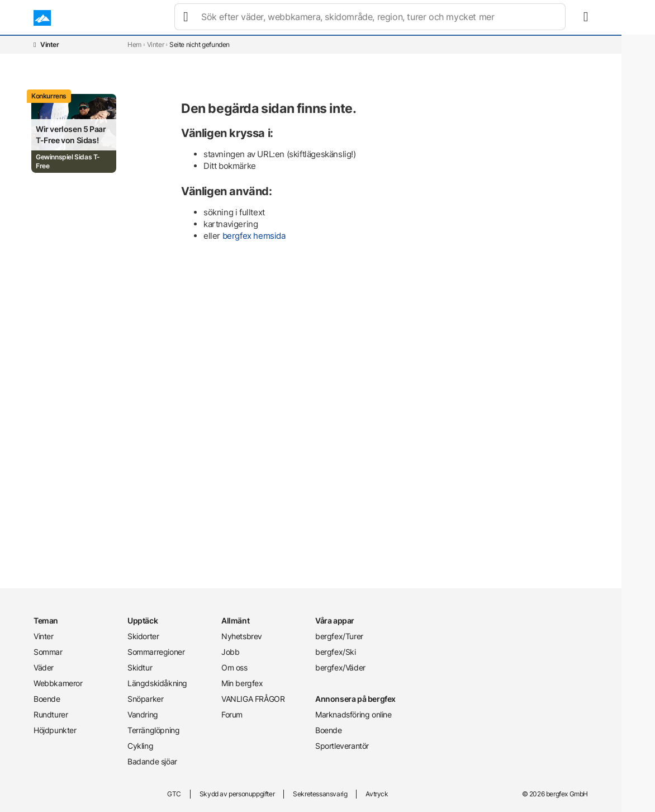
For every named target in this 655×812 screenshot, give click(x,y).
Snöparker (145, 699)
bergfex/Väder (340, 667)
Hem (134, 44)
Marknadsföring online (353, 714)
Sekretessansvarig (320, 794)
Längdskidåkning (157, 683)
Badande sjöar (152, 761)
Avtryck (377, 794)
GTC (174, 794)
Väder (269, 18)
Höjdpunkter (55, 730)
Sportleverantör (342, 746)
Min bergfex (242, 683)
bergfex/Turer (339, 636)
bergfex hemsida (254, 236)
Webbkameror (323, 18)
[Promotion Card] (74, 133)
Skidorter (143, 636)
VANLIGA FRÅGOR (253, 699)
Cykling (140, 746)
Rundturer (430, 18)
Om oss (234, 667)
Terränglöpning (153, 730)
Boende (380, 18)
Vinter (184, 18)
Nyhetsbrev (242, 636)
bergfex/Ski (336, 652)
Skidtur (140, 667)
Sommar (226, 18)
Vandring (143, 714)
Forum (232, 714)
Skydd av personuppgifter (237, 794)
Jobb (230, 652)
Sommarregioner (156, 652)
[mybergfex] (581, 18)
